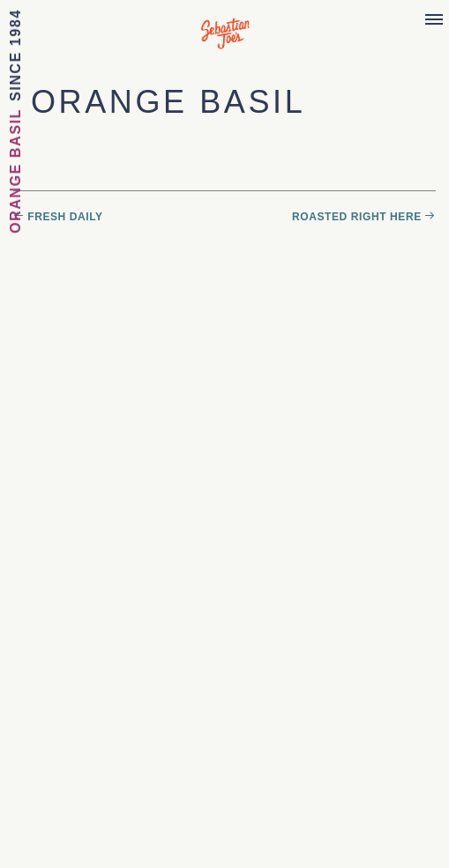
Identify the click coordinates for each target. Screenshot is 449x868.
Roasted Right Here (357, 217)
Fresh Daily (65, 217)
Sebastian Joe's (224, 24)
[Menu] (434, 20)
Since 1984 (15, 55)
